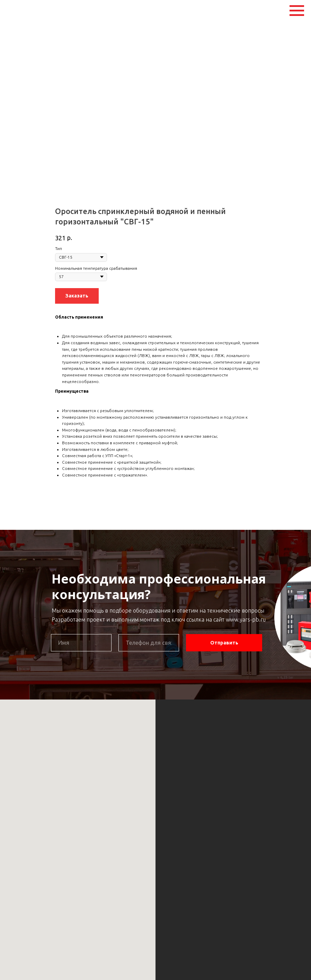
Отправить (224, 643)
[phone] (149, 643)
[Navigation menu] (297, 11)
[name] (81, 643)
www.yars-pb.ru (246, 620)
